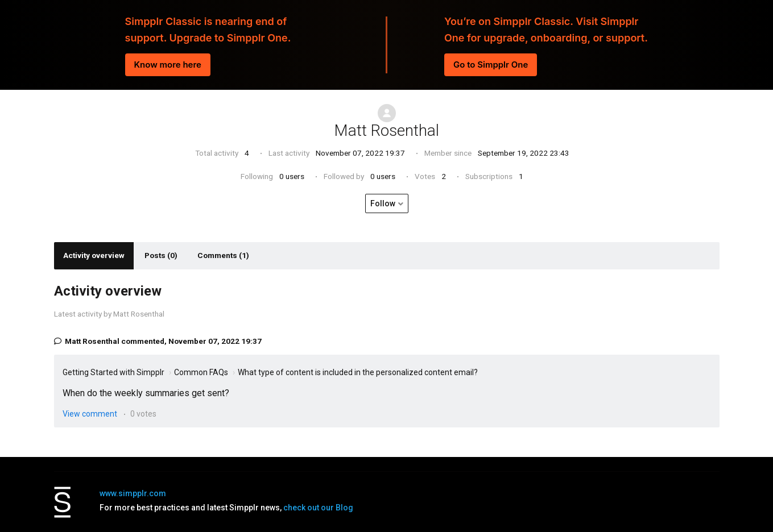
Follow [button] (383, 203)
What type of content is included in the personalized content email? (358, 372)
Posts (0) (161, 255)
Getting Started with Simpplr (113, 372)
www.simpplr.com (133, 493)
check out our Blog (318, 508)
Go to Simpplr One (491, 65)
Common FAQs (201, 372)
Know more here (168, 65)
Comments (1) (223, 255)
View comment (90, 414)
